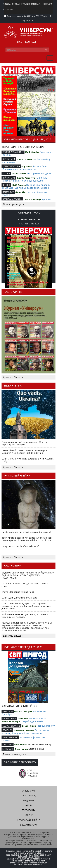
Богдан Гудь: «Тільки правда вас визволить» (24, 168)
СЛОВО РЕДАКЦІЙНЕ (13, 152)
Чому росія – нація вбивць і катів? (20, 546)
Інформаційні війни (28, 820)
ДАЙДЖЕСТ (8, 192)
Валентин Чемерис (11, 721)
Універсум (28, 791)
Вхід (20, 42)
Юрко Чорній (21, 749)
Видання (28, 800)
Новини (28, 815)
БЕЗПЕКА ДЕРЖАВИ (12, 199)
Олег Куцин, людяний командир (19, 598)
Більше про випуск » (14, 204)
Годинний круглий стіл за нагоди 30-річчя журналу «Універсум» (25, 443)
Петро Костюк (19, 173)
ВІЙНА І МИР (9, 159)
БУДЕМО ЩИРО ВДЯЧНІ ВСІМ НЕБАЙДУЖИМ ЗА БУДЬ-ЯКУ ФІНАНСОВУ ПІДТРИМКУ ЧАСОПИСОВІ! (28, 575)
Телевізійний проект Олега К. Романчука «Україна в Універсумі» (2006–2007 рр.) (24, 452)
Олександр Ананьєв (24, 730)
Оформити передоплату (20, 762)
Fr (30, 20)
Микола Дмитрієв (23, 711)
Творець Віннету (46, 726)
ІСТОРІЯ (6, 173)
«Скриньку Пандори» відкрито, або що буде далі (24, 179)
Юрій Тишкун (19, 185)
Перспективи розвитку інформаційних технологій (25, 732)
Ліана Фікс (21, 192)
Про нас (16, 4)
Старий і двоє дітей (32, 721)
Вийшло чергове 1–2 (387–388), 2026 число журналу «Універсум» (25, 616)
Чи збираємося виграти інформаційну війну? (26, 532)
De (32, 20)
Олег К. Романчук (26, 159)
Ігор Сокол (23, 719)
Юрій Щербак (32, 152)
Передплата (8, 9)
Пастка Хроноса (38, 718)
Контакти (47, 4)
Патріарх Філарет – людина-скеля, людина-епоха (25, 585)
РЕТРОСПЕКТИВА (11, 166)
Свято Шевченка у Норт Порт (18, 592)
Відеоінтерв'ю (28, 825)
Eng (27, 20)
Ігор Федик (27, 166)
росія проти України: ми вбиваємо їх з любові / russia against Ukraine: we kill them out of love (28, 539)
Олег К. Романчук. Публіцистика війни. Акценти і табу (28, 460)
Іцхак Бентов (21, 744)
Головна (6, 4)
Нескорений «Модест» (39, 173)
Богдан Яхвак (29, 726)
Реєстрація (31, 42)
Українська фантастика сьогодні (23, 739)
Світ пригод (28, 796)
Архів (28, 805)
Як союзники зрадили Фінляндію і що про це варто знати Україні (26, 186)
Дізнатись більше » (13, 377)
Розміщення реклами (31, 4)
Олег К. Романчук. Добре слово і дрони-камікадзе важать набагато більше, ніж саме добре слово (26, 606)
